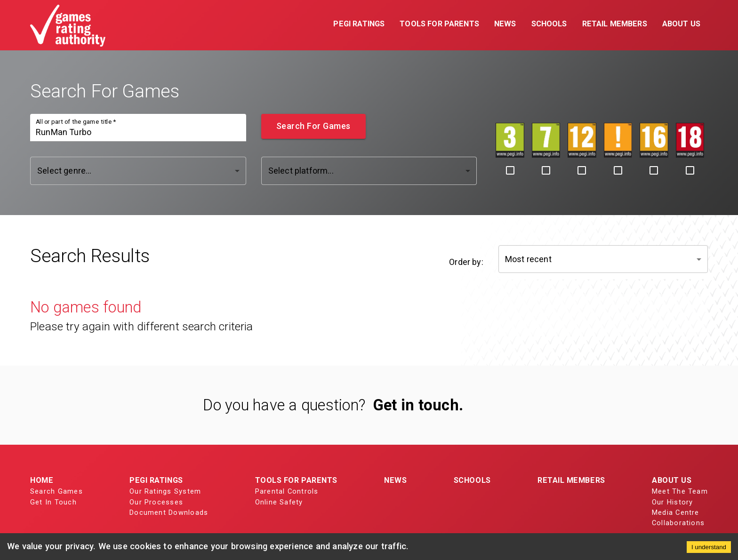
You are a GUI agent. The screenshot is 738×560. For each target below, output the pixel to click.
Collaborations (678, 523)
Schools (472, 480)
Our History (673, 502)
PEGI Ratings (156, 480)
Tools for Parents (296, 480)
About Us (672, 480)
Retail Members (571, 480)
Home (42, 480)
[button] (359, 25)
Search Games (56, 491)
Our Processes (156, 502)
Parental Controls (287, 491)
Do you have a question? (284, 405)
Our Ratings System (165, 491)
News (395, 480)
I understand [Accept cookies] (709, 547)
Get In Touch (53, 502)
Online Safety (279, 502)
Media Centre (676, 512)
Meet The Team (680, 491)
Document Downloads (169, 512)
